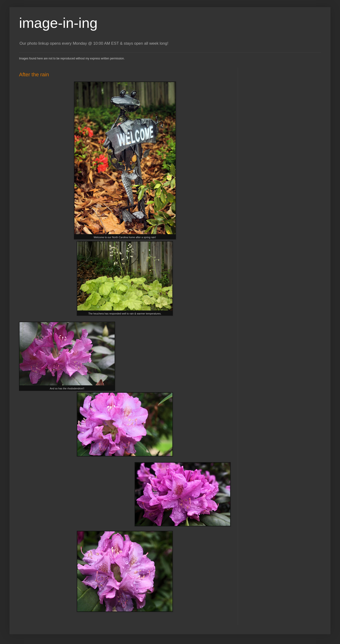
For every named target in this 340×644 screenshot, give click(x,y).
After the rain (34, 75)
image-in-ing (58, 23)
